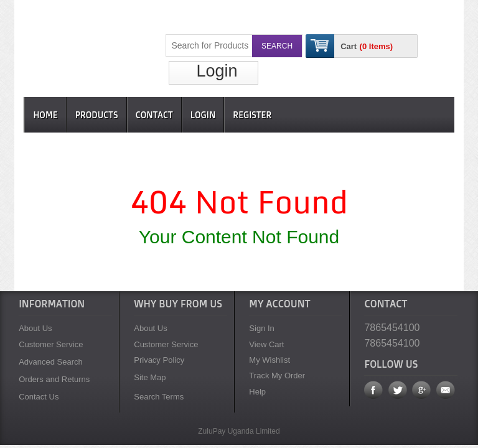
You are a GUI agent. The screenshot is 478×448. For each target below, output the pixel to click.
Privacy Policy (159, 360)
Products (97, 115)
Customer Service (51, 344)
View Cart (266, 344)
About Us (35, 328)
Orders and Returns (54, 379)
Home (45, 115)
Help (257, 392)
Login (217, 71)
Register (252, 115)
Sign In (261, 328)
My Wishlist (269, 360)
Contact (154, 115)
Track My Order (277, 376)
